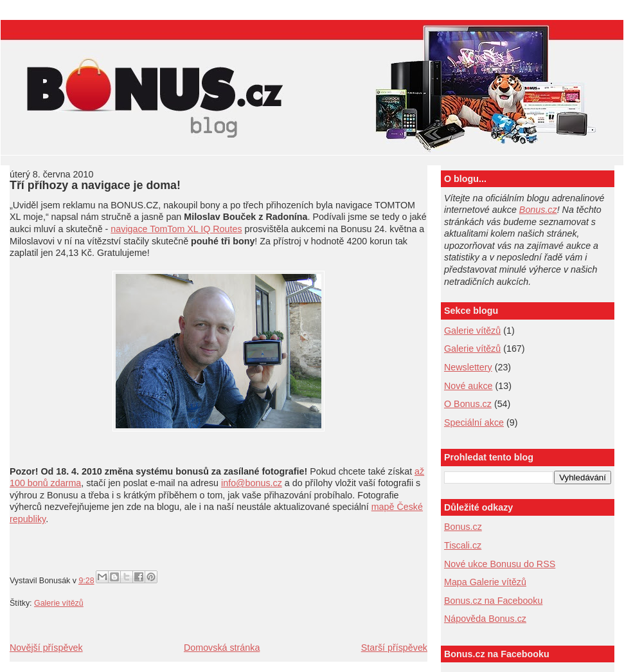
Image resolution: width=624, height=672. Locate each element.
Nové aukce (468, 386)
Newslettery (468, 367)
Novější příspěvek (46, 648)
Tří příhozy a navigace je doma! (95, 185)
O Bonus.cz (468, 404)
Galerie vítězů (59, 603)
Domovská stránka (222, 648)
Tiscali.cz (463, 545)
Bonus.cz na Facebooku (493, 601)
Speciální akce (474, 422)
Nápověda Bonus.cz (485, 619)
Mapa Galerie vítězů (485, 582)
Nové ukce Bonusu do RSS (500, 564)
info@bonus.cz (252, 483)
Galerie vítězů (472, 331)
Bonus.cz (538, 210)
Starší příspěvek (394, 648)
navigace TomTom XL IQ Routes (176, 229)
